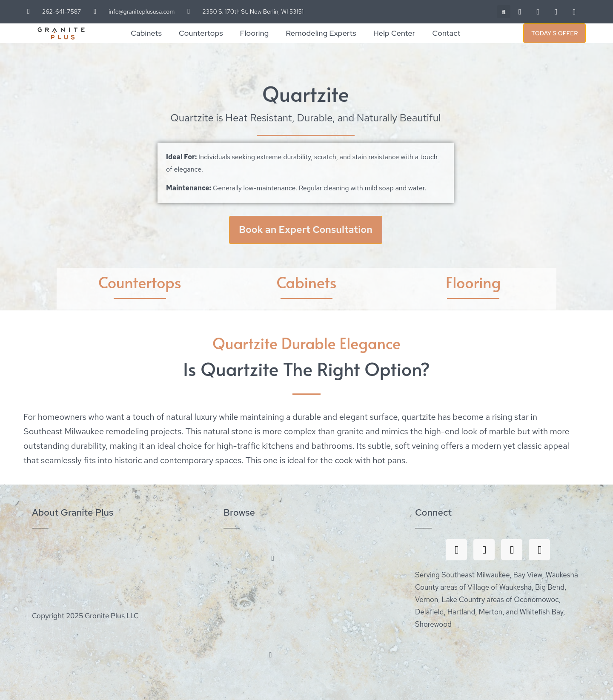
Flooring (255, 33)
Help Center (394, 33)
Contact (446, 33)
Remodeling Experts (321, 33)
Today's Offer (554, 33)
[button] (504, 12)
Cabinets (146, 33)
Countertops (201, 33)
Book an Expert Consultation (306, 230)
